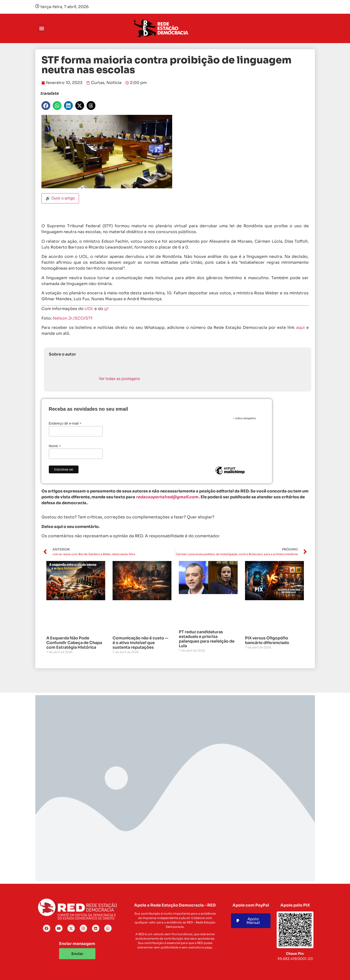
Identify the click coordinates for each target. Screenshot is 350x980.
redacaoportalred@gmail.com (167, 497)
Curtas (98, 83)
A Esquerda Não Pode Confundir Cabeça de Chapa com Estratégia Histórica (74, 643)
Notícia (114, 83)
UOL (89, 309)
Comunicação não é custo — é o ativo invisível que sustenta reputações (141, 643)
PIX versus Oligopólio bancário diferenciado (267, 640)
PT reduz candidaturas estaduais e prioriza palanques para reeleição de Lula (207, 639)
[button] (42, 29)
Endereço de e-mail (65, 423)
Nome (55, 446)
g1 (106, 309)
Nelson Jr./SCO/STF (73, 318)
